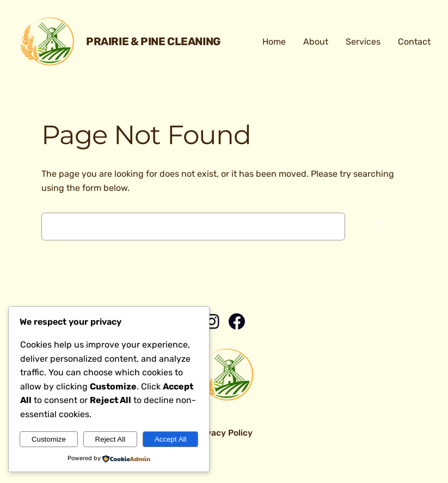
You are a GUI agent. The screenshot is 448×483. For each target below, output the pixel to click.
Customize (49, 439)
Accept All (171, 439)
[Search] (379, 227)
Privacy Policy (224, 433)
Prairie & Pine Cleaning (153, 41)
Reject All (111, 439)
